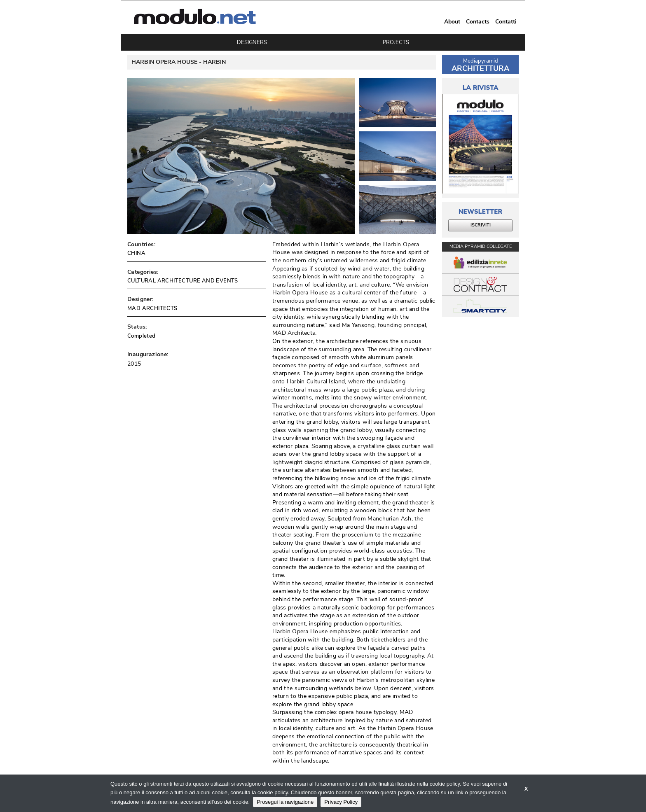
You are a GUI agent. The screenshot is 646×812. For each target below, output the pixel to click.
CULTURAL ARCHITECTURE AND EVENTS (183, 281)
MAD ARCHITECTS (152, 308)
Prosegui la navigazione (285, 802)
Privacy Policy (341, 802)
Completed (142, 336)
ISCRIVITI (481, 225)
